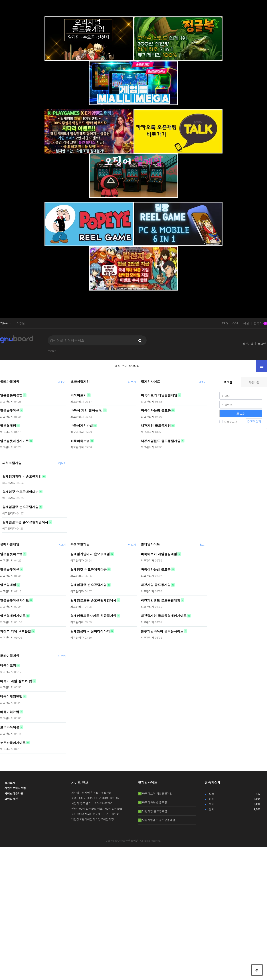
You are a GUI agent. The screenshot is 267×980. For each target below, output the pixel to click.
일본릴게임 (8, 426)
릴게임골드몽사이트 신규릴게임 (93, 616)
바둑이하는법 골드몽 (156, 410)
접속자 (260, 323)
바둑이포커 (79, 395)
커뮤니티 (6, 323)
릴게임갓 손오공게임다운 (20, 492)
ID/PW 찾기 (254, 421)
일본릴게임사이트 (13, 616)
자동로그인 (228, 422)
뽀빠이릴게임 (80, 382)
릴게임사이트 (150, 382)
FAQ (225, 323)
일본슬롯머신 (10, 410)
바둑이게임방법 (82, 426)
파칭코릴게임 (12, 463)
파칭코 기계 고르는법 (15, 631)
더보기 (62, 382)
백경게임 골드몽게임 (156, 426)
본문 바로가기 (0, 0)
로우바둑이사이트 (13, 743)
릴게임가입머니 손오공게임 (22, 476)
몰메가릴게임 (10, 382)
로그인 (262, 344)
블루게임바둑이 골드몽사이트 (162, 631)
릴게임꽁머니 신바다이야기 (90, 631)
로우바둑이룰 (10, 727)
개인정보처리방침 (15, 788)
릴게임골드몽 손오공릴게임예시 (25, 522)
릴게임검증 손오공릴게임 (20, 507)
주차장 (52, 351)
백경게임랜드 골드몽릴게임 (161, 441)
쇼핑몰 (21, 323)
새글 (246, 323)
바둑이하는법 (80, 441)
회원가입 (248, 344)
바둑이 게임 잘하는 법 (87, 410)
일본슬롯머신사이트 (14, 441)
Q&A (236, 323)
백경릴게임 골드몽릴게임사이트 (164, 616)
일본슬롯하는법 (11, 395)
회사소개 (10, 783)
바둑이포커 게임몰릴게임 (159, 395)
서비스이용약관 (14, 793)
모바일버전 (11, 799)
